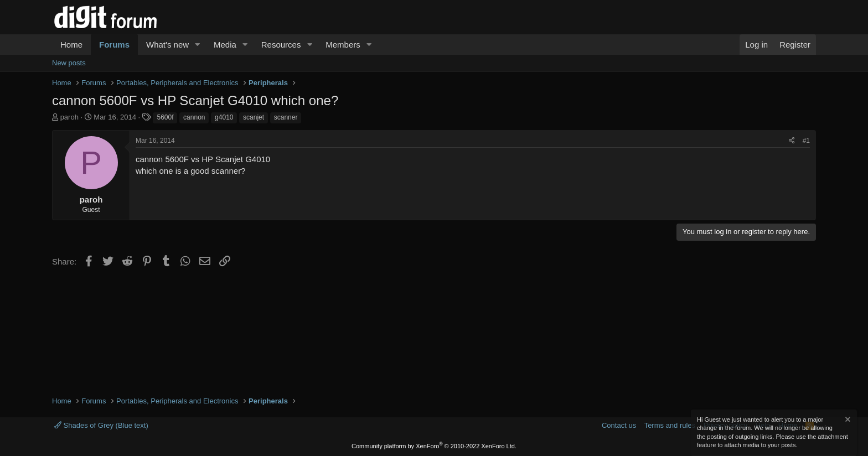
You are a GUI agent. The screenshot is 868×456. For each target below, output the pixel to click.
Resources (281, 45)
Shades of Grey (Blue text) (101, 425)
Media (225, 45)
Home (71, 45)
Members (343, 45)
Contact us (619, 425)
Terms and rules (670, 425)
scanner (286, 117)
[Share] (792, 141)
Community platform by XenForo (434, 446)
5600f (165, 117)
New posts (69, 63)
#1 (806, 141)
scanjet (254, 117)
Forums (114, 45)
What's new (167, 45)
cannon (194, 117)
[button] (198, 45)
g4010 (224, 117)
